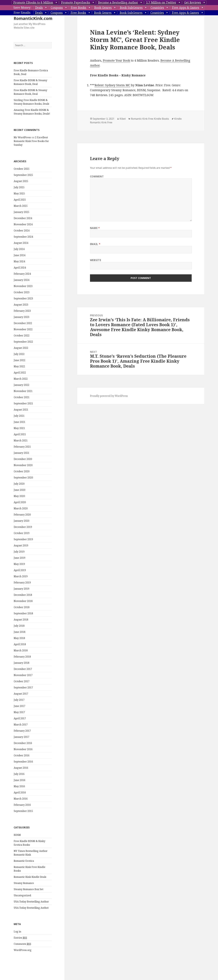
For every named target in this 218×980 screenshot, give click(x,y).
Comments (22, 944)
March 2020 (21, 508)
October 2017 (22, 681)
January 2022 (21, 385)
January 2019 (21, 589)
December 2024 (23, 218)
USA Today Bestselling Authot (31, 908)
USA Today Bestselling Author (31, 902)
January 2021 (21, 453)
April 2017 (20, 718)
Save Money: (22, 8)
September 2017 (23, 687)
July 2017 (19, 700)
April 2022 (20, 373)
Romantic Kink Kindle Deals (30, 877)
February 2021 (22, 447)
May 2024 (19, 261)
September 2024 (23, 237)
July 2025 (19, 187)
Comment (97, 176)
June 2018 (19, 632)
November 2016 (23, 749)
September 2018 (23, 613)
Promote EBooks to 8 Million (33, 2)
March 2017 (21, 725)
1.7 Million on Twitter (161, 2)
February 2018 (22, 657)
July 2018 (19, 626)
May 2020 (19, 496)
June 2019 (19, 558)
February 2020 (22, 515)
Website (96, 260)
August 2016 (21, 768)
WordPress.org (23, 950)
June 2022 (19, 360)
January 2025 (21, 212)
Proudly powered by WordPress (109, 396)
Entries (20, 938)
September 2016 (23, 762)
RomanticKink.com (33, 18)
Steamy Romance (24, 883)
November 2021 (23, 391)
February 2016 (22, 805)
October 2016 (22, 755)
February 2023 (22, 311)
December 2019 (23, 527)
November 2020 (23, 465)
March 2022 (21, 379)
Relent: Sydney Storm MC (112, 85)
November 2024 (23, 224)
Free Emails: (22, 13)
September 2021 (23, 403)
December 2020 (23, 459)
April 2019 (20, 570)
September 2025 (23, 175)
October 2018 (22, 607)
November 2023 (23, 286)
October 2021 (22, 397)
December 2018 (23, 595)
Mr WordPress (22, 137)
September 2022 (23, 342)
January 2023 (21, 317)
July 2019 (19, 552)
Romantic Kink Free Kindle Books (150, 119)
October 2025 (22, 169)
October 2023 (22, 292)
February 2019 (22, 582)
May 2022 (19, 366)
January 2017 (21, 737)
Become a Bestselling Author (118, 2)
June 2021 (19, 422)
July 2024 (19, 249)
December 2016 (23, 743)
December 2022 (23, 323)
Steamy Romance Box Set (29, 889)
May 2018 (19, 638)
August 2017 (21, 694)
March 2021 (21, 440)
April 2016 (20, 792)
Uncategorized (22, 895)
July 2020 (19, 484)
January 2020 (21, 521)
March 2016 (21, 799)
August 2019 (21, 545)
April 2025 (20, 200)
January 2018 (21, 663)
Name (95, 228)
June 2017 (19, 706)
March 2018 (21, 650)
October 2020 (22, 471)
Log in (17, 932)
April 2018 (20, 644)
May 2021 (19, 428)
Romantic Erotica (24, 861)
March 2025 (21, 206)
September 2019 (23, 539)
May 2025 (19, 193)
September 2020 (23, 477)
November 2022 (23, 329)
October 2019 (22, 533)
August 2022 (21, 348)
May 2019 (19, 564)
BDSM (17, 835)
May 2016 (19, 786)
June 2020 (19, 490)
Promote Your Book (116, 61)
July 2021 (19, 416)
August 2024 (21, 243)
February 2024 (22, 274)
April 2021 (20, 434)
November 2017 (23, 675)
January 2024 (21, 280)
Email (95, 244)
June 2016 (19, 780)
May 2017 (19, 712)
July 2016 (19, 774)
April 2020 (20, 502)
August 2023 (21, 305)
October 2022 (22, 335)
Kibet (123, 119)
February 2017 (22, 731)
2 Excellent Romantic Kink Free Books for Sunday (31, 141)
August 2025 (21, 181)
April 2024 (20, 268)
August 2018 (21, 620)
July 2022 (19, 354)
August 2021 (21, 410)
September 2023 (23, 298)
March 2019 (21, 576)
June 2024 (19, 255)
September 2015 (23, 811)
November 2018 (23, 601)
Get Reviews (193, 2)
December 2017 (23, 669)
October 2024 (22, 230)
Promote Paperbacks (76, 2)
